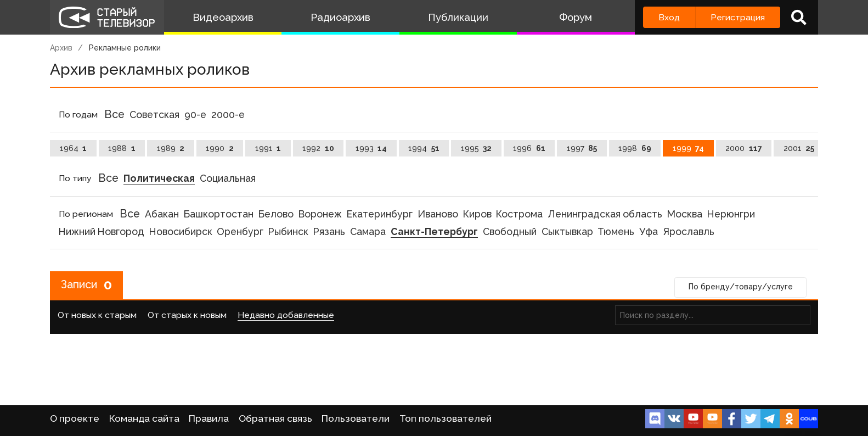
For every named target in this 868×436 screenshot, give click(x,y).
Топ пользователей (446, 418)
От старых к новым (187, 315)
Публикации (458, 17)
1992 (318, 148)
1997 (582, 148)
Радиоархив (340, 17)
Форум (576, 17)
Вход (669, 17)
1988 (122, 148)
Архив (61, 48)
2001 (799, 148)
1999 (689, 148)
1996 (529, 148)
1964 (74, 148)
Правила (209, 418)
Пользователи (356, 418)
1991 (268, 148)
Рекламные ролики (125, 48)
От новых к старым (97, 315)
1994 (424, 148)
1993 (371, 148)
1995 (477, 148)
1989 (171, 148)
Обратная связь (275, 418)
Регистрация (738, 17)
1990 (220, 148)
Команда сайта (144, 418)
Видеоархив (223, 17)
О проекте (75, 418)
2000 (744, 148)
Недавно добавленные (286, 315)
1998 (635, 148)
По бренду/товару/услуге (741, 287)
